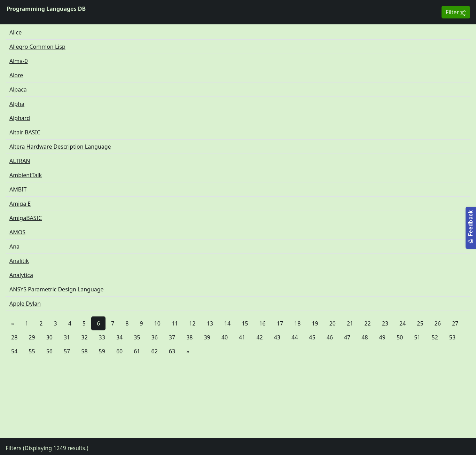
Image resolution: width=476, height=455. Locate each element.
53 (452, 337)
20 (333, 323)
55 (32, 351)
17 (280, 323)
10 (157, 323)
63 (172, 351)
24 (403, 323)
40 (225, 337)
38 (189, 337)
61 (137, 351)
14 (227, 323)
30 (49, 337)
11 (175, 323)
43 (277, 337)
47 (347, 337)
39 (207, 337)
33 (102, 337)
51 (417, 337)
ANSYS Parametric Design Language (57, 289)
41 (242, 337)
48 (365, 337)
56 (49, 351)
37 (172, 337)
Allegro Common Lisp (37, 47)
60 (119, 351)
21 (350, 323)
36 (155, 337)
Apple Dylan (25, 304)
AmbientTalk (26, 175)
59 (102, 351)
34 (119, 337)
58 (84, 351)
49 (382, 337)
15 (245, 323)
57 (67, 351)
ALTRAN (20, 161)
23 (385, 323)
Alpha (17, 104)
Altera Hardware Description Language (60, 147)
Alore (16, 75)
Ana (14, 246)
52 (435, 337)
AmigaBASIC (26, 218)
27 (455, 323)
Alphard (20, 118)
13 (210, 323)
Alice (15, 32)
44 (295, 337)
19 (315, 323)
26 (438, 323)
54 (14, 351)
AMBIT (18, 189)
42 (259, 337)
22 (367, 323)
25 (420, 323)
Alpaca (18, 89)
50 (400, 337)
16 (262, 323)
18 (297, 323)
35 (137, 337)
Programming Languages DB (46, 9)
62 (155, 351)
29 (32, 337)
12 (192, 323)
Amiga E (20, 204)
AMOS (17, 232)
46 (330, 337)
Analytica (21, 275)
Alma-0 (19, 61)
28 (14, 337)
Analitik (19, 261)
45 (312, 337)
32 (84, 337)
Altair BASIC (25, 132)
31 (67, 337)
